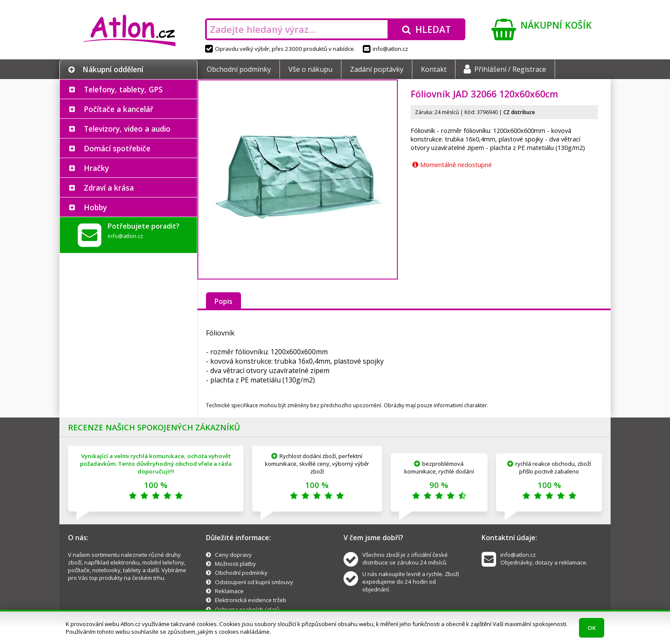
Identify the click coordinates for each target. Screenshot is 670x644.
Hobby (95, 207)
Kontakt (434, 69)
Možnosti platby (235, 564)
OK (592, 628)
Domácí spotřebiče (117, 148)
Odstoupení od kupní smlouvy (254, 582)
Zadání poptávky (377, 69)
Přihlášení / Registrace (505, 69)
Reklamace (229, 591)
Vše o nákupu (310, 69)
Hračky (96, 168)
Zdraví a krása (109, 188)
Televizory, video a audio (127, 129)
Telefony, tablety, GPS (123, 89)
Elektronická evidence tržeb (251, 600)
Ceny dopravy (233, 555)
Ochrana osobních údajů (247, 609)
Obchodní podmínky (239, 69)
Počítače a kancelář (118, 109)
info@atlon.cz (385, 49)
